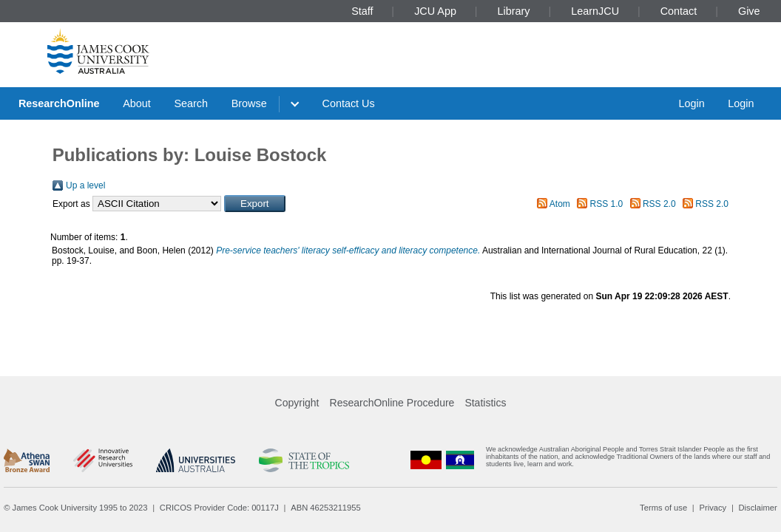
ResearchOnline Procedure (392, 403)
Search (191, 103)
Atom (560, 204)
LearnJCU (595, 11)
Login (691, 103)
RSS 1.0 (607, 204)
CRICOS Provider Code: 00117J (219, 508)
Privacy (713, 508)
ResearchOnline (59, 103)
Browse (249, 103)
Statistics (485, 403)
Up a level (85, 185)
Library (514, 11)
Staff (362, 11)
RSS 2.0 (659, 204)
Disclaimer (758, 508)
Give (749, 11)
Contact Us (349, 103)
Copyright (297, 403)
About (137, 103)
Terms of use (663, 508)
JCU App (435, 11)
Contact (679, 11)
